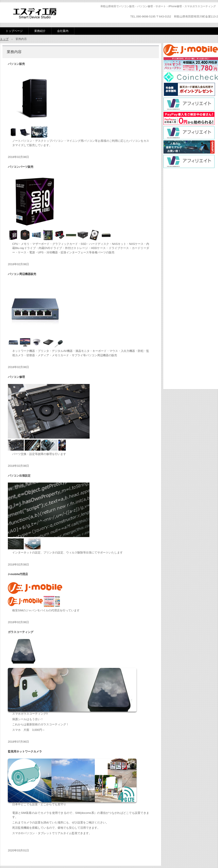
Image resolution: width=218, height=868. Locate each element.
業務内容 (14, 52)
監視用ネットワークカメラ (25, 751)
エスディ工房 (35, 13)
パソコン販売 (16, 64)
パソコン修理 (16, 377)
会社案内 (63, 31)
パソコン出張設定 (19, 476)
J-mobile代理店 (18, 574)
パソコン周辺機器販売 (22, 274)
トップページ (14, 31)
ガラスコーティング (21, 632)
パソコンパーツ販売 (21, 167)
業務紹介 (40, 31)
